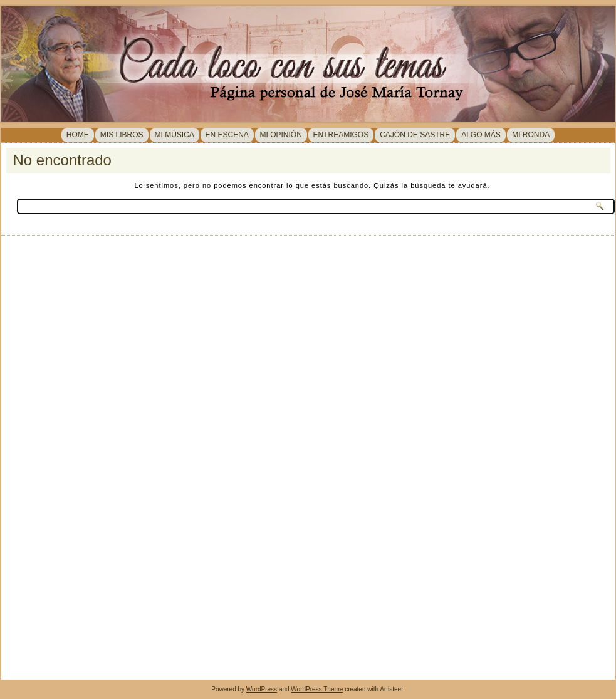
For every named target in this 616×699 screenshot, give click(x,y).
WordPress (262, 689)
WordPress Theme (317, 689)
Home (78, 135)
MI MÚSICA (175, 135)
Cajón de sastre (415, 135)
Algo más (481, 135)
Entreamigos (341, 135)
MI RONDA (531, 135)
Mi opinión (281, 135)
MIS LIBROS (122, 135)
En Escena (227, 135)
